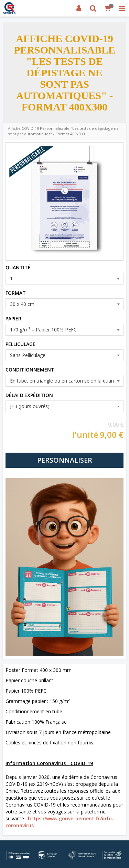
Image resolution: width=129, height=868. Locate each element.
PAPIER (13, 319)
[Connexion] (79, 8)
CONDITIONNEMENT (30, 370)
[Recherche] (93, 8)
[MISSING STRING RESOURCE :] (122, 8)
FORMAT (16, 293)
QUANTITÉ (18, 267)
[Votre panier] (108, 8)
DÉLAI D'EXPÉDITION (29, 395)
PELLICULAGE (20, 344)
